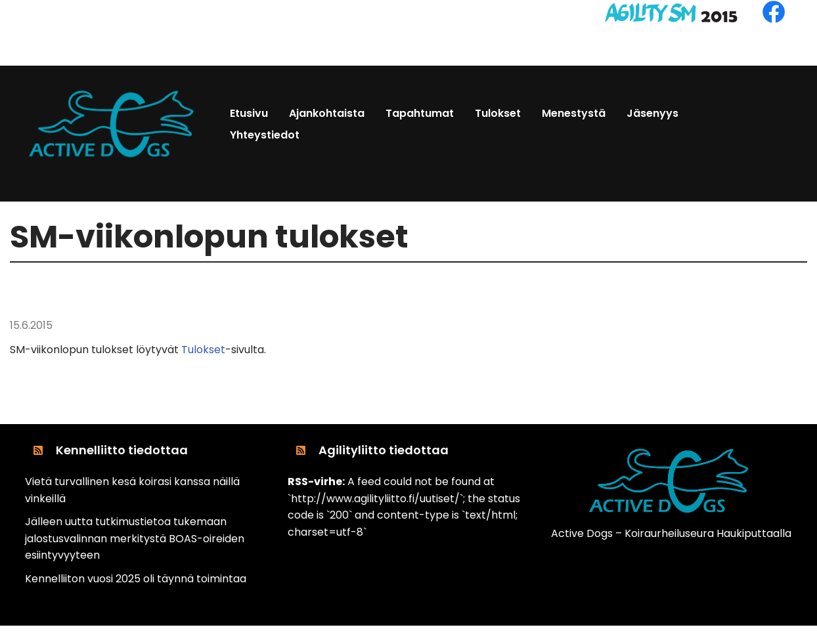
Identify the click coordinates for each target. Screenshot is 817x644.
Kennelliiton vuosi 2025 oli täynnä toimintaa (136, 579)
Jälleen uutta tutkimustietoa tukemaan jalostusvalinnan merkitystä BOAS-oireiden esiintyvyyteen (135, 538)
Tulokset (203, 350)
